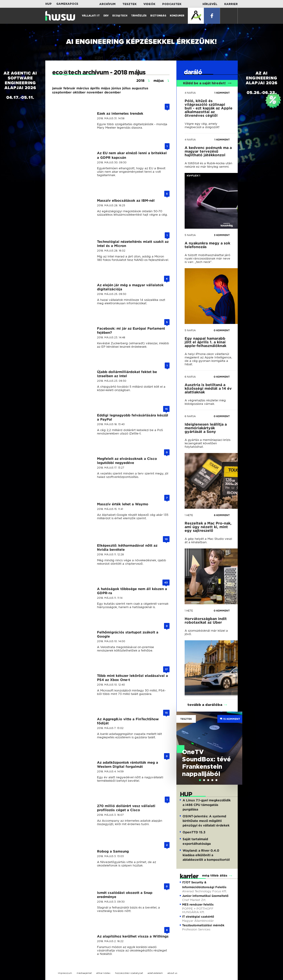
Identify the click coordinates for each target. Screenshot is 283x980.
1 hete (189, 515)
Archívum (107, 4)
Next (237, 743)
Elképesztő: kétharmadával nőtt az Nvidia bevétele (127, 548)
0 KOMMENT (222, 330)
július (126, 88)
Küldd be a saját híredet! (207, 83)
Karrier (231, 4)
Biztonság (158, 16)
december (113, 92)
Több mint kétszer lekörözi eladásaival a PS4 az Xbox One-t (132, 678)
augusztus (140, 88)
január (57, 88)
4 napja (190, 93)
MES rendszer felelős (198, 905)
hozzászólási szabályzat (129, 973)
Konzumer (177, 16)
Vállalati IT (91, 16)
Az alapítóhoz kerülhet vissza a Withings (133, 936)
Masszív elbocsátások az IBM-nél (126, 201)
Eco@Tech (120, 16)
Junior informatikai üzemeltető (205, 896)
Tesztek (129, 4)
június (116, 88)
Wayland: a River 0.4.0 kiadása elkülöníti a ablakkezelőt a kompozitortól (206, 855)
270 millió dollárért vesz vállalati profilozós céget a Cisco (126, 808)
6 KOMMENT (222, 515)
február (69, 88)
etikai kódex (103, 973)
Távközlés (139, 16)
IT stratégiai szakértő (198, 917)
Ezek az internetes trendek (120, 114)
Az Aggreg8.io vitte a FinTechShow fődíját (128, 721)
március (83, 88)
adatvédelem (155, 973)
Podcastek (172, 4)
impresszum (65, 973)
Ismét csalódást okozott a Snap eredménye (125, 895)
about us (172, 973)
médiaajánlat (84, 973)
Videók (149, 4)
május (106, 88)
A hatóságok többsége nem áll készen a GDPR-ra (132, 591)
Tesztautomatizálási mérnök (203, 925)
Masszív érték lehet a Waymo (123, 504)
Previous (182, 743)
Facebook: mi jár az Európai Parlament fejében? (131, 331)
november (95, 92)
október (79, 92)
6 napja (190, 377)
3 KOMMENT (222, 235)
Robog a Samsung (113, 851)
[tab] (200, 780)
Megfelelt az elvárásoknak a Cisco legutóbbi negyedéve (127, 461)
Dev (106, 16)
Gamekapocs (67, 4)
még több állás (215, 876)
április (95, 88)
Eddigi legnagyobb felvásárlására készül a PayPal (133, 417)
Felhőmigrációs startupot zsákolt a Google (128, 634)
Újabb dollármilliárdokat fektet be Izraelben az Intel (127, 374)
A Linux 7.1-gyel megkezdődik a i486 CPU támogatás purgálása (207, 805)
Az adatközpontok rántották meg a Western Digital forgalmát (128, 765)
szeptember (62, 92)
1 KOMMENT (222, 93)
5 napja (190, 235)
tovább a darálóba (205, 705)
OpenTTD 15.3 (194, 832)
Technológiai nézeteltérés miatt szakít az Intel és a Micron (133, 244)
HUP (49, 4)
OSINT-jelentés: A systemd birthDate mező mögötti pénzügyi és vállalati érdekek (206, 821)
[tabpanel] (209, 748)
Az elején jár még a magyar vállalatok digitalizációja (130, 287)
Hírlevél (210, 4)
